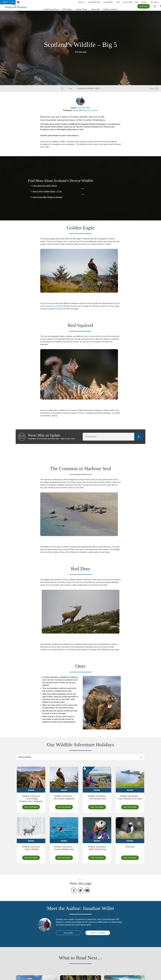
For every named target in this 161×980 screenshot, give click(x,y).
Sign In (156, 2)
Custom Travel (81, 9)
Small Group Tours (51, 9)
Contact (144, 2)
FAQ (118, 2)
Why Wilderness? (95, 2)
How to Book (128, 2)
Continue (139, 437)
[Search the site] (157, 9)
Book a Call (144, 9)
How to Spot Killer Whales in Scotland (47, 197)
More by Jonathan (91, 110)
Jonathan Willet (84, 108)
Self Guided (67, 9)
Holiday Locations (110, 9)
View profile (68, 933)
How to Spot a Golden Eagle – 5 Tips (47, 191)
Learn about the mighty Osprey (45, 186)
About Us (81, 2)
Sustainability (108, 2)
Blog (137, 2)
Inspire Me (95, 9)
